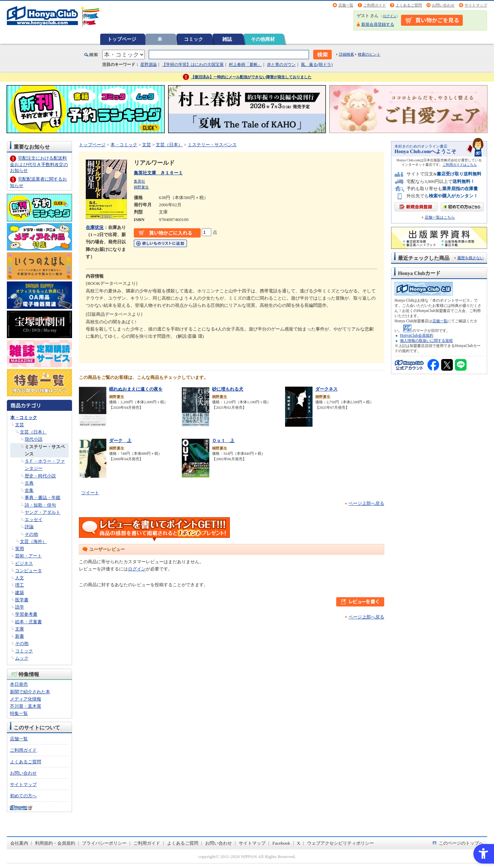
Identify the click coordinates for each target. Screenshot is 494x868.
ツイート (90, 493)
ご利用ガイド (375, 5)
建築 (20, 593)
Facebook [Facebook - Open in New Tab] (281, 843)
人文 (20, 578)
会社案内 (19, 843)
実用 (20, 549)
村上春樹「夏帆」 (245, 65)
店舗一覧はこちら (440, 217)
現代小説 (34, 439)
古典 (29, 483)
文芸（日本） (33, 432)
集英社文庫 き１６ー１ (158, 173)
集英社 (139, 181)
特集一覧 (19, 713)
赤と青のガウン (281, 65)
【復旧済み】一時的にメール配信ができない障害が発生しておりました (251, 77)
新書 (20, 636)
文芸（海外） (33, 541)
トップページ (122, 39)
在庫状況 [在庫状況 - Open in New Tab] (95, 227)
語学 (20, 607)
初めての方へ (23, 796)
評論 (29, 527)
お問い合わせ (443, 5)
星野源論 (149, 65)
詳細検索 (346, 54)
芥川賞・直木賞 (26, 706)
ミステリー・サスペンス (212, 145)
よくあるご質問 (409, 5)
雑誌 (227, 39)
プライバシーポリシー (104, 843)
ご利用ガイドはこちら (460, 165)
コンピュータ (28, 571)
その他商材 (263, 39)
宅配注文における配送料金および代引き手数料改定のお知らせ (39, 164)
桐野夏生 (141, 187)
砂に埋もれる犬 (228, 389)
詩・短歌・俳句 (40, 505)
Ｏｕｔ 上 (223, 441)
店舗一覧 (346, 5)
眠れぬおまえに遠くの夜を (136, 389)
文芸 (20, 425)
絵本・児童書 (28, 622)
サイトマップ (476, 5)
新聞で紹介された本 (30, 692)
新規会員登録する (378, 24)
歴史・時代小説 (40, 476)
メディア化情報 (26, 699)
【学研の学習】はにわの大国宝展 (193, 65)
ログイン (390, 16)
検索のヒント (369, 54)
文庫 (20, 629)
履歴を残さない (471, 258)
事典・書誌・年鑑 (43, 497)
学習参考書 (26, 614)
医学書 (22, 600)
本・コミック (24, 418)
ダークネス (326, 389)
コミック (193, 39)
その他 (31, 534)
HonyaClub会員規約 (417, 335)
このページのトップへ (461, 843)
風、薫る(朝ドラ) (317, 65)
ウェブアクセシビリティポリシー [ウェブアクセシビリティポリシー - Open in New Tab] (340, 843)
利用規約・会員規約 (55, 843)
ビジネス (24, 563)
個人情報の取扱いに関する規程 (426, 340)
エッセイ (34, 519)
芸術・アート (28, 556)
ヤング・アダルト (43, 512)
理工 (20, 585)
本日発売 (19, 684)
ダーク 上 (120, 441)
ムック (22, 658)
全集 (29, 490)
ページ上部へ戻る (366, 503)
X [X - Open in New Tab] (299, 843)
